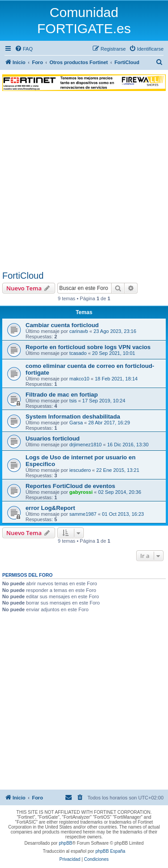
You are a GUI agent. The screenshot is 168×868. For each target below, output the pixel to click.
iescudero (80, 470)
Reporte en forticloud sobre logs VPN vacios (88, 347)
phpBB (65, 843)
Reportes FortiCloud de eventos (70, 486)
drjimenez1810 (86, 445)
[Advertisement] (84, 182)
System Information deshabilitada (73, 417)
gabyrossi (81, 492)
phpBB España (110, 851)
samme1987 (83, 514)
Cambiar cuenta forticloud (62, 325)
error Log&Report (50, 508)
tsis (73, 401)
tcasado (78, 353)
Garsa (76, 423)
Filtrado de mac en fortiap (62, 395)
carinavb (79, 331)
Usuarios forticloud (53, 438)
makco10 (80, 379)
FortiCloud (23, 276)
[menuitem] (24, 49)
